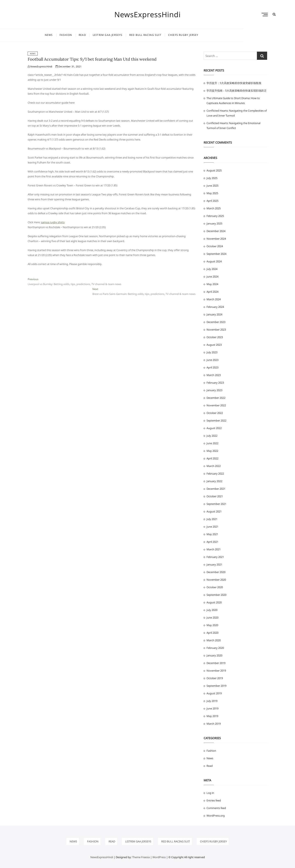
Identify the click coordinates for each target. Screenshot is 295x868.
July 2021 (212, 519)
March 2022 (214, 466)
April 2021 (212, 542)
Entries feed (214, 800)
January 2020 (214, 655)
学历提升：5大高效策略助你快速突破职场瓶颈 (234, 83)
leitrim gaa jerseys (133, 35)
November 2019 (216, 671)
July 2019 (212, 701)
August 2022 (214, 428)
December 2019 (216, 663)
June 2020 (212, 618)
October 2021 (215, 496)
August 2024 (214, 261)
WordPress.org (216, 816)
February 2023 (215, 383)
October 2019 (215, 678)
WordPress (159, 857)
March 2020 (214, 640)
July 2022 (212, 436)
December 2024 (216, 231)
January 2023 (214, 390)
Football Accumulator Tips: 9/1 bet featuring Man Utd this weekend (92, 59)
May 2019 (212, 716)
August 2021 (214, 511)
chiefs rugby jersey (209, 35)
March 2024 (214, 299)
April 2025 (212, 201)
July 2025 (212, 178)
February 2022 (215, 474)
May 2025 (212, 193)
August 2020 (214, 602)
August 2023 (214, 345)
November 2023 (216, 330)
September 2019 (216, 686)
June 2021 (212, 527)
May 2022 (212, 451)
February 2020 (215, 648)
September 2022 (216, 420)
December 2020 (216, 572)
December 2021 (216, 489)
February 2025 (215, 216)
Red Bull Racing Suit (171, 35)
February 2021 (215, 557)
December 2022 (216, 398)
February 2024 (215, 307)
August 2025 (214, 170)
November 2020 (216, 580)
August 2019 (214, 693)
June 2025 (212, 186)
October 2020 (215, 587)
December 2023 (216, 322)
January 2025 (214, 223)
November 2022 (216, 405)
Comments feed (216, 808)
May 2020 (212, 625)
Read (108, 35)
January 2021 (214, 564)
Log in (210, 793)
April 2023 (212, 367)
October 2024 (215, 246)
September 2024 (216, 254)
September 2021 (216, 504)
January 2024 (214, 314)
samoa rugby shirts (53, 222)
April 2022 (212, 458)
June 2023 (212, 360)
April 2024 (212, 292)
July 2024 (212, 269)
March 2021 (214, 549)
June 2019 (212, 708)
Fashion (92, 35)
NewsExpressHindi (148, 14)
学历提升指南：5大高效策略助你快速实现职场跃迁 (237, 91)
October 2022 (215, 413)
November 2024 (216, 239)
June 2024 (212, 276)
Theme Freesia (141, 857)
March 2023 (214, 375)
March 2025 (214, 208)
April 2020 (212, 633)
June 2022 (212, 443)
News (75, 35)
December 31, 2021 (69, 66)
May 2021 (212, 534)
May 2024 (212, 284)
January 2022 (214, 481)
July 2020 (212, 610)
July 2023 (212, 352)
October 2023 (215, 337)
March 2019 (214, 724)
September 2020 (216, 595)
